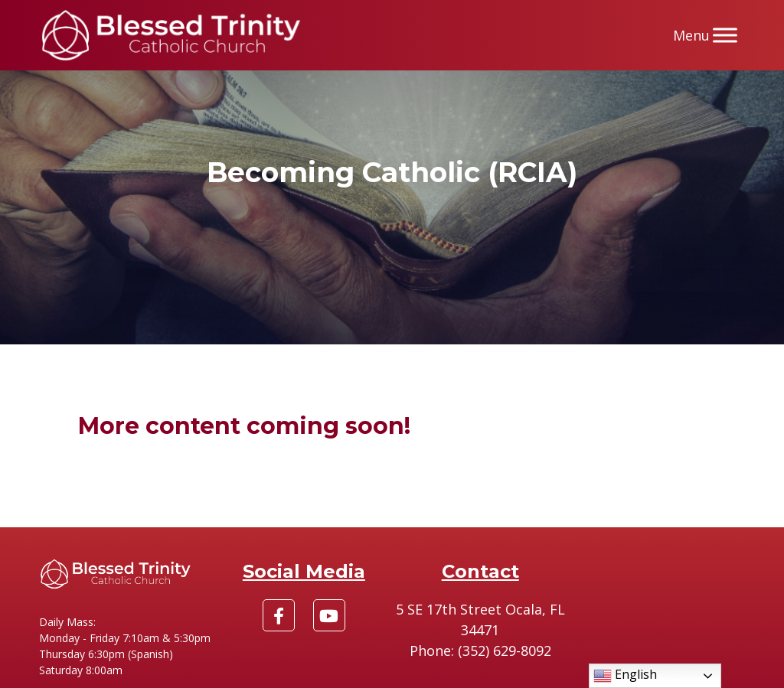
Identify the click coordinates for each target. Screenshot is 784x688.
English (625, 675)
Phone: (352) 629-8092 (480, 651)
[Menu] (725, 35)
